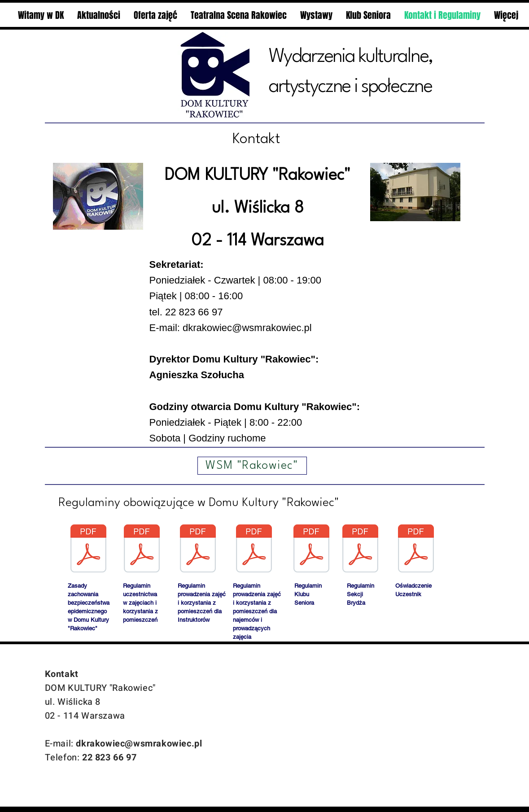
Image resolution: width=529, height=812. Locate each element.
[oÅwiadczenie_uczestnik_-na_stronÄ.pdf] (416, 550)
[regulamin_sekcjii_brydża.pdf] (360, 550)
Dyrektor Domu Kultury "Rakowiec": (234, 359)
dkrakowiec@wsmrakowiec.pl (247, 328)
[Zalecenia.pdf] (88, 550)
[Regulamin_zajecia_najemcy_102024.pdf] (254, 550)
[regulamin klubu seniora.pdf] (311, 550)
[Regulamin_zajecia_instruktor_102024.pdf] (198, 550)
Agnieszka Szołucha (197, 375)
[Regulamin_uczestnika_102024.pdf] (142, 550)
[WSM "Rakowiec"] (252, 466)
